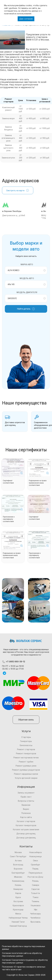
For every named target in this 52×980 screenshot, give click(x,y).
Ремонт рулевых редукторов (26, 770)
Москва (18, 852)
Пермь (35, 869)
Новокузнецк (35, 856)
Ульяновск (35, 905)
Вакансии (26, 805)
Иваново (18, 877)
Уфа (35, 910)
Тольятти (35, 893)
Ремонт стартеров (26, 749)
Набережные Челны (18, 918)
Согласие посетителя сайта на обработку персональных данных (22, 954)
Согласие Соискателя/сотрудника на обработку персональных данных (25, 961)
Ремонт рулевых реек (26, 766)
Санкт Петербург (18, 856)
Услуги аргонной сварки (26, 778)
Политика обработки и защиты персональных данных (24, 948)
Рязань (35, 881)
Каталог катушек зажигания (26, 829)
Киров (18, 893)
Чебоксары (35, 914)
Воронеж (18, 869)
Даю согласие (26, 19)
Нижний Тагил (18, 922)
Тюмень (35, 901)
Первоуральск (35, 873)
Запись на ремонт (26, 793)
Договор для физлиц (26, 838)
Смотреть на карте (18, 190)
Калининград (18, 881)
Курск (18, 897)
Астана (18, 860)
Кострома (18, 901)
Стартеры (26, 737)
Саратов (35, 889)
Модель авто (27, 278)
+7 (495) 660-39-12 (14, 662)
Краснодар (18, 910)
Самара (35, 885)
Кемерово (18, 889)
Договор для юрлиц (26, 834)
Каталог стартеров (26, 821)
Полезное (26, 813)
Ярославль (35, 922)
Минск (18, 914)
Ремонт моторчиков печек (26, 758)
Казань (18, 885)
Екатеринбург (18, 873)
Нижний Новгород (18, 926)
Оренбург (35, 865)
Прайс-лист (26, 797)
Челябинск (35, 918)
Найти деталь (26, 309)
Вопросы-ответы (26, 801)
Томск (35, 897)
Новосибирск (35, 852)
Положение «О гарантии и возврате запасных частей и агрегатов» (24, 968)
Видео (26, 809)
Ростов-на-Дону (35, 877)
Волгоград (18, 865)
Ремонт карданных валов (26, 774)
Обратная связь (26, 720)
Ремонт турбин (26, 762)
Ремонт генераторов (26, 753)
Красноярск (18, 905)
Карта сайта (26, 817)
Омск (35, 860)
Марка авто (27, 264)
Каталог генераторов (26, 825)
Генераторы (26, 741)
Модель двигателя (27, 292)
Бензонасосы (26, 745)
